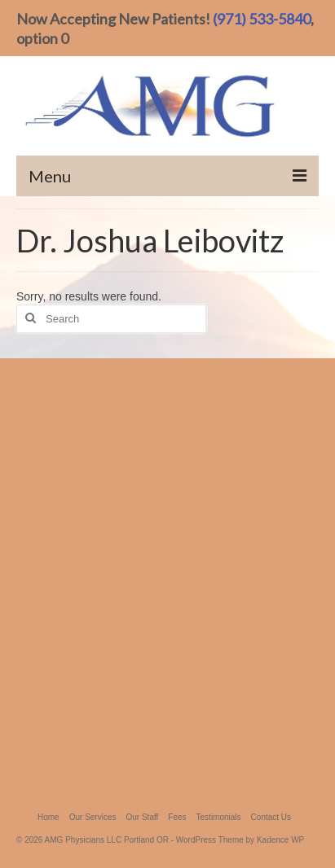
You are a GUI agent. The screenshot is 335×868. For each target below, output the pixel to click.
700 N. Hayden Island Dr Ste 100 (80, 425)
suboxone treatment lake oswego (180, 713)
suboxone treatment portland (245, 747)
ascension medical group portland (229, 442)
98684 (56, 408)
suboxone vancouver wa (138, 696)
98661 (159, 425)
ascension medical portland (254, 408)
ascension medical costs (64, 459)
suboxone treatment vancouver (240, 662)
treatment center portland (65, 713)
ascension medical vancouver (262, 476)
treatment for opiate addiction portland (156, 730)
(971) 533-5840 (262, 19)
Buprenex (167, 493)
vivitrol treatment (48, 730)
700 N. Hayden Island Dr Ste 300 (134, 408)
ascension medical (210, 425)
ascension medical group (126, 476)
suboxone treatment (148, 747)
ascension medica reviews (110, 442)
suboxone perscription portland (119, 782)
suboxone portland (283, 713)
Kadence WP (280, 840)
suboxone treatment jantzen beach (166, 765)
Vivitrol (165, 662)
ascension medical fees (234, 493)
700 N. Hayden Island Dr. (225, 459)
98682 (29, 408)
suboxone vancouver (56, 765)
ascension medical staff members (81, 493)
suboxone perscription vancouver (251, 696)
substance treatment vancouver (77, 679)
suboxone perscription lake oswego (209, 679)
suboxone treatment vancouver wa (83, 662)
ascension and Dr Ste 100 (94, 620)
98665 (189, 476)
